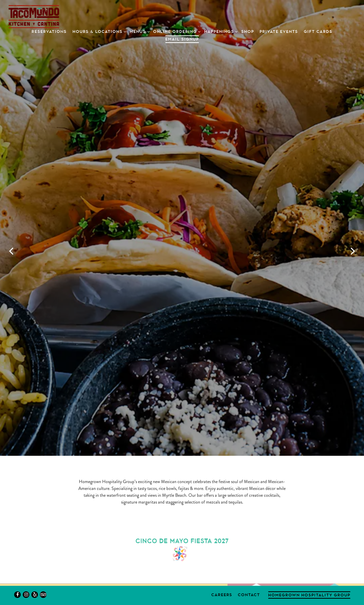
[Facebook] (17, 595)
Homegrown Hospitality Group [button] (309, 595)
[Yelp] (35, 595)
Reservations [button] (49, 31)
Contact (249, 595)
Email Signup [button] (182, 39)
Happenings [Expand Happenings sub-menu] (220, 31)
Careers (222, 595)
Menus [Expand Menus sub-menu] (139, 31)
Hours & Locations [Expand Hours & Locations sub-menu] (98, 31)
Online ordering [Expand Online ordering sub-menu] (176, 31)
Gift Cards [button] (318, 31)
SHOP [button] (248, 31)
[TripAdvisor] (43, 595)
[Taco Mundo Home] (34, 16)
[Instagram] (26, 595)
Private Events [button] (279, 31)
